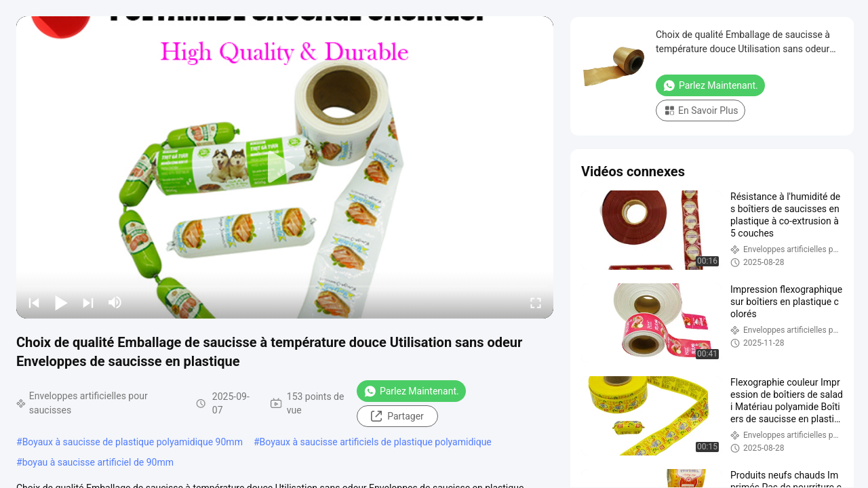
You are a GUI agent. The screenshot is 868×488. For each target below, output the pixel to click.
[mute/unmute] (115, 302)
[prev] (34, 302)
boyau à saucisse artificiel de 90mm (98, 462)
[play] (285, 167)
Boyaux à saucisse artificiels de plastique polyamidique (376, 442)
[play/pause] (61, 302)
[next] (88, 302)
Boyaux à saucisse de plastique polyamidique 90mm (133, 442)
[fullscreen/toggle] (536, 302)
